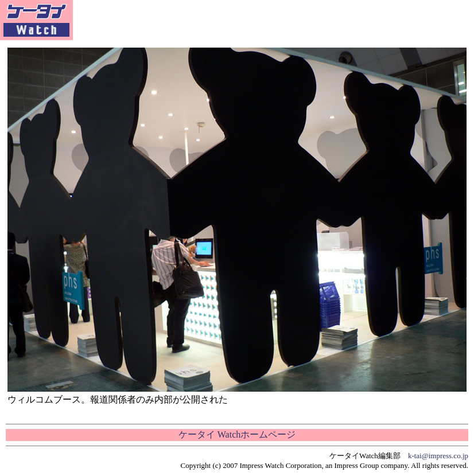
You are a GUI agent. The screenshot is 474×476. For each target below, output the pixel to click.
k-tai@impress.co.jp (438, 456)
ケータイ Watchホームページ (237, 434)
